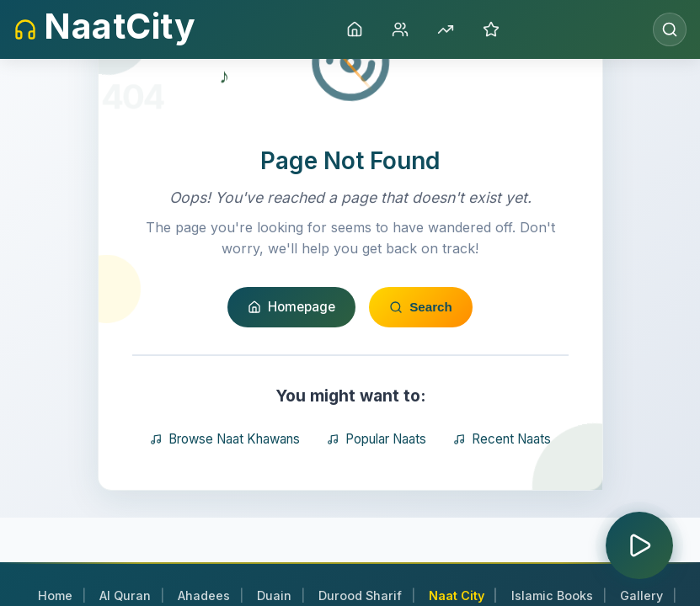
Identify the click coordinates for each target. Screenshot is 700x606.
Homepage (291, 359)
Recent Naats (502, 491)
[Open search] (670, 29)
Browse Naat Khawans (225, 491)
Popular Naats (377, 491)
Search (421, 360)
